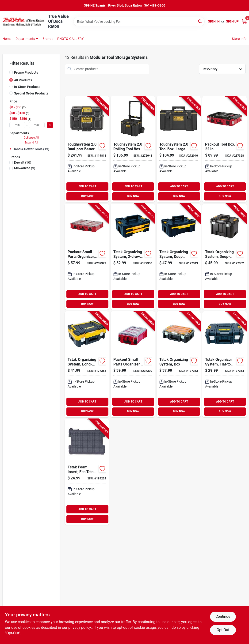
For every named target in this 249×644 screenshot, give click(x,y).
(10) (23, 162)
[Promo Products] (11, 72)
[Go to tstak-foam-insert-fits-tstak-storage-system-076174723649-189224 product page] (87, 472)
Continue (223, 616)
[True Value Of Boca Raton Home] (24, 22)
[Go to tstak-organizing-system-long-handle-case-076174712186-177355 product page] (87, 364)
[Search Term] (139, 22)
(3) (25, 168)
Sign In (214, 21)
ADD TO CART (87, 186)
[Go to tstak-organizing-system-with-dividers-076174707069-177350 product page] (133, 257)
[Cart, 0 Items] (244, 21)
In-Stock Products (27, 87)
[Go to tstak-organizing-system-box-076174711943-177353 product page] (179, 364)
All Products (23, 80)
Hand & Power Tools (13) (31, 149)
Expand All (31, 143)
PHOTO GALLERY (71, 39)
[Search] (200, 21)
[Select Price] (50, 125)
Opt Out (223, 630)
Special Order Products (31, 93)
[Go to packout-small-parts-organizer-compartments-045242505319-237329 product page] (87, 257)
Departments (25, 39)
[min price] (17, 125)
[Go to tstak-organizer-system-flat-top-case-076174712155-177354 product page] (224, 364)
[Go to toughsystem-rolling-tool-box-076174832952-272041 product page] (133, 149)
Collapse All (31, 138)
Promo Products (26, 72)
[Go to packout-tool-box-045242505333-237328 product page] (224, 149)
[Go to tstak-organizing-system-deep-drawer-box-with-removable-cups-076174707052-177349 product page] (179, 257)
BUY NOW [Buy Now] (87, 196)
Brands (48, 39)
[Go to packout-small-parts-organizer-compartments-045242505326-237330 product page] (133, 364)
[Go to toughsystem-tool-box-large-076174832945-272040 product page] (179, 149)
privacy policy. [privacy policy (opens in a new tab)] (80, 627)
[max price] (37, 125)
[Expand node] (11, 149)
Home (7, 39)
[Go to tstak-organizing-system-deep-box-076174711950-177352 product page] (224, 257)
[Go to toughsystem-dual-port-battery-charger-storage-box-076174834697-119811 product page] (87, 149)
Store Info (239, 39)
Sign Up (232, 21)
